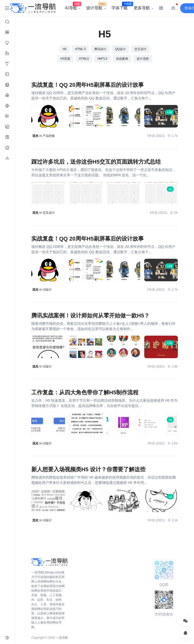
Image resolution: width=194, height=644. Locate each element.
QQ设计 (120, 49)
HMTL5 (102, 59)
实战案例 (122, 59)
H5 (65, 49)
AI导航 (72, 7)
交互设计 (140, 49)
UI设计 (47, 290)
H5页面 (65, 59)
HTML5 (84, 59)
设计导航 (96, 7)
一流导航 (62, 638)
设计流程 (143, 59)
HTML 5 (80, 49)
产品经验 (49, 136)
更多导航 (142, 8)
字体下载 (121, 7)
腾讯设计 (100, 49)
